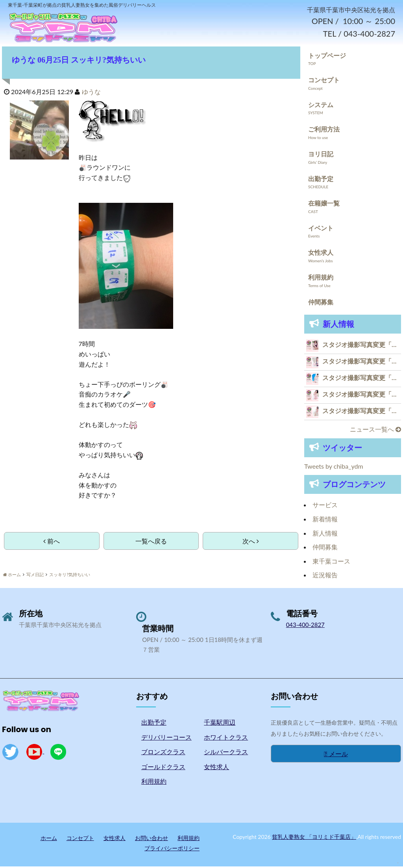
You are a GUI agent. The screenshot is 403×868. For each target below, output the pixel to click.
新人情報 (325, 535)
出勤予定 (321, 180)
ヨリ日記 (321, 155)
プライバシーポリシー (172, 850)
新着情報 (325, 520)
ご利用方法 (324, 131)
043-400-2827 (305, 626)
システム (321, 106)
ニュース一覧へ (375, 431)
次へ (251, 542)
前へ (52, 542)
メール (336, 755)
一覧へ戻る (151, 542)
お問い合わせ (152, 839)
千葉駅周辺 (220, 724)
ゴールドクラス (163, 768)
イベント (321, 229)
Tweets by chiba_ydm (334, 468)
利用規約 (321, 279)
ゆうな (91, 93)
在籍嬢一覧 (324, 205)
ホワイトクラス (226, 739)
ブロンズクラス (163, 753)
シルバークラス (226, 753)
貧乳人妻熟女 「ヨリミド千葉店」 (314, 838)
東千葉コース (331, 563)
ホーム (49, 839)
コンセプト (324, 81)
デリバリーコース (166, 739)
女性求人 (321, 254)
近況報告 (325, 576)
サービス (325, 507)
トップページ (327, 57)
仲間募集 (321, 303)
